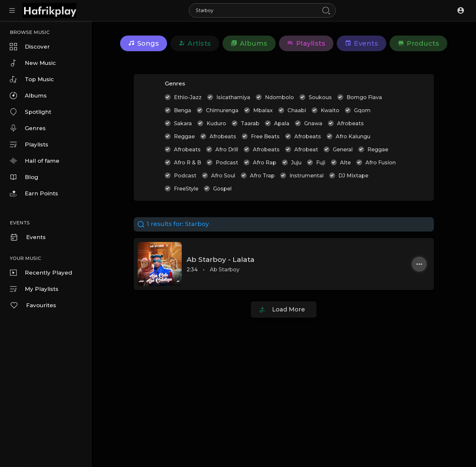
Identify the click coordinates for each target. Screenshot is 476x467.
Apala (282, 123)
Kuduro (216, 123)
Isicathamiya (233, 97)
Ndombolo (279, 97)
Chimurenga (222, 110)
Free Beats (265, 136)
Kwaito (330, 110)
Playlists (29, 144)
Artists (195, 43)
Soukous (320, 97)
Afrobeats (350, 123)
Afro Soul (223, 176)
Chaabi (297, 110)
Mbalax (263, 110)
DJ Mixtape (353, 176)
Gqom (362, 110)
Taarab (250, 123)
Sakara (183, 123)
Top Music (32, 79)
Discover (30, 47)
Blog (24, 177)
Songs (144, 43)
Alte (345, 163)
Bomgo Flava (364, 97)
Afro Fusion (381, 163)
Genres (28, 128)
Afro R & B (187, 163)
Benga (183, 110)
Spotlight (31, 112)
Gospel (222, 189)
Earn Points (34, 193)
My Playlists (34, 289)
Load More (289, 309)
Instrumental (307, 176)
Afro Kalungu (353, 136)
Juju (296, 163)
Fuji (321, 163)
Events (28, 237)
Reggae (184, 136)
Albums (28, 96)
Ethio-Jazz (188, 97)
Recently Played (41, 273)
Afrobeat (306, 150)
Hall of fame (35, 161)
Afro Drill (227, 150)
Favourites (33, 305)
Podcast (227, 163)
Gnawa (313, 123)
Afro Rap (265, 163)
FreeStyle (186, 189)
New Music (33, 63)
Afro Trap (262, 176)
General (343, 150)
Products (418, 43)
